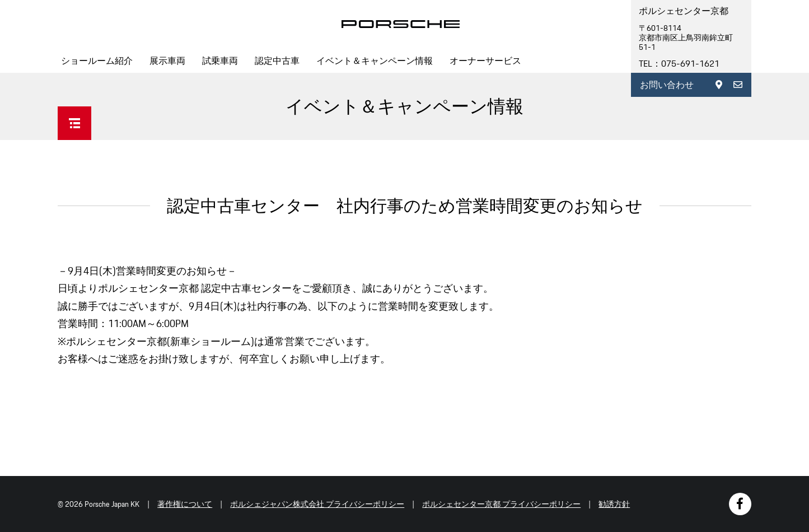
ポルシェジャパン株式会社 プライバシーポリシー (317, 504)
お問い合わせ (667, 85)
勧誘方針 (614, 504)
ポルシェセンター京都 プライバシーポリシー (501, 504)
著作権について (185, 504)
